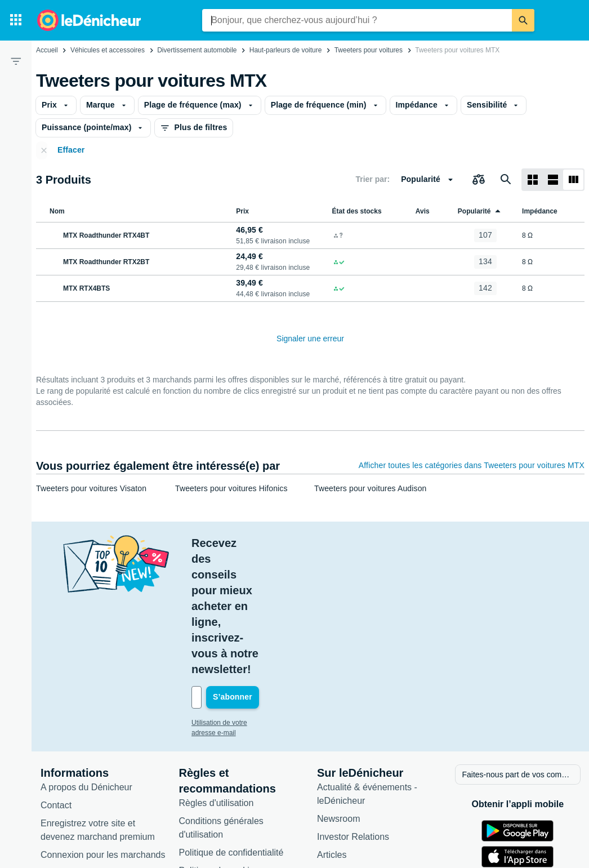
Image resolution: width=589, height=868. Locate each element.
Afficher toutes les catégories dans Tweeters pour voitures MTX (472, 465)
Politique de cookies (219, 759)
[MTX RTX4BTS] (134, 288)
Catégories (339, 761)
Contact (56, 694)
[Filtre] (16, 61)
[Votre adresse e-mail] (268, 587)
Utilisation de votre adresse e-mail (242, 612)
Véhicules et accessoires (108, 50)
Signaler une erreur (310, 339)
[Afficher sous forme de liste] (553, 180)
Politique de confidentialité (231, 741)
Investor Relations (353, 725)
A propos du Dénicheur (86, 676)
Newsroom (338, 707)
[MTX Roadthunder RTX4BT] (134, 235)
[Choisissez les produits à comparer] (479, 180)
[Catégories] (16, 20)
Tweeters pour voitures (369, 50)
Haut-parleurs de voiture (286, 50)
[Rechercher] (523, 20)
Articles (332, 743)
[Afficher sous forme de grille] (533, 180)
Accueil (47, 50)
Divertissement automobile (197, 50)
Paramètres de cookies (225, 777)
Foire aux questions (80, 761)
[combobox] (357, 20)
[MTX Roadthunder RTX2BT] (134, 262)
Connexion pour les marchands (103, 743)
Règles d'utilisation (217, 691)
